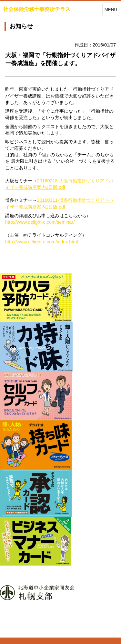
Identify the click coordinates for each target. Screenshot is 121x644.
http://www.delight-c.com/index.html (42, 242)
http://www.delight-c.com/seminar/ (40, 222)
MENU (111, 10)
